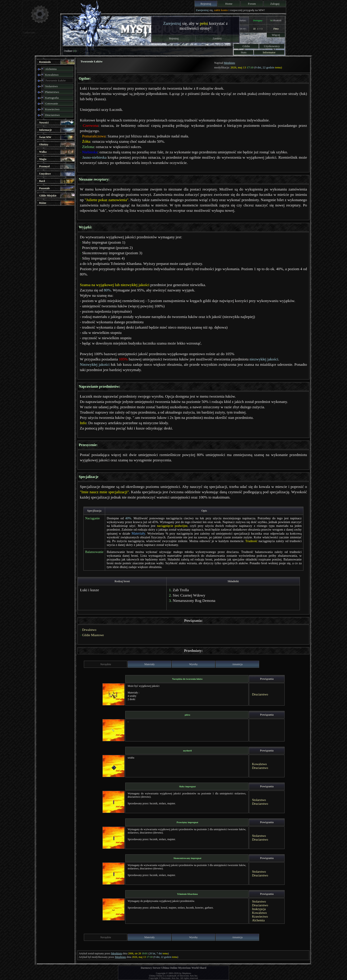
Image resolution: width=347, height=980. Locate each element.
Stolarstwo (51, 86)
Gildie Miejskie (48, 196)
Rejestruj (206, 4)
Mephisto (229, 63)
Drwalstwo (89, 630)
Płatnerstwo (52, 92)
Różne (43, 203)
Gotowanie (52, 103)
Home (229, 4)
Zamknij (217, 39)
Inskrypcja (259, 909)
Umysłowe (45, 174)
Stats (244, 52)
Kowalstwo (52, 75)
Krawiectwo (52, 109)
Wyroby (194, 664)
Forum (252, 4)
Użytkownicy (272, 46)
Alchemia (51, 69)
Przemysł (44, 166)
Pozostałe (44, 188)
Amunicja (237, 664)
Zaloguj (275, 4)
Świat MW (45, 137)
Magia (43, 159)
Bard (42, 181)
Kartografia (52, 98)
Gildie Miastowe (93, 635)
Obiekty (44, 144)
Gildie (246, 46)
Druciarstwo (52, 115)
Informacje (45, 130)
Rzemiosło (45, 62)
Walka (43, 152)
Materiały (138, 533)
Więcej (276, 35)
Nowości (44, 123)
